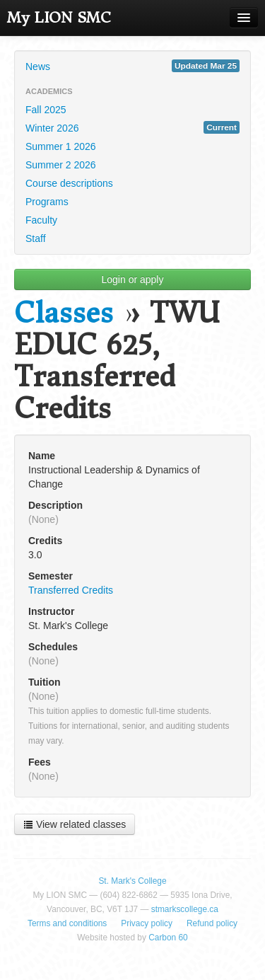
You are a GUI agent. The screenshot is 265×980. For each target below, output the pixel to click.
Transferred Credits (71, 590)
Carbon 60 (168, 938)
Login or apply (133, 279)
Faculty (41, 220)
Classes (64, 313)
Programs (47, 202)
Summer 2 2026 (61, 165)
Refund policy (212, 923)
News (132, 66)
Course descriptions (69, 183)
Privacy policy (147, 923)
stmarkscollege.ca (185, 909)
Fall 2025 (46, 110)
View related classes (75, 824)
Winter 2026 (132, 127)
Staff (36, 238)
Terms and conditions (67, 923)
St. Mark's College (132, 881)
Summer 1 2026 (61, 146)
